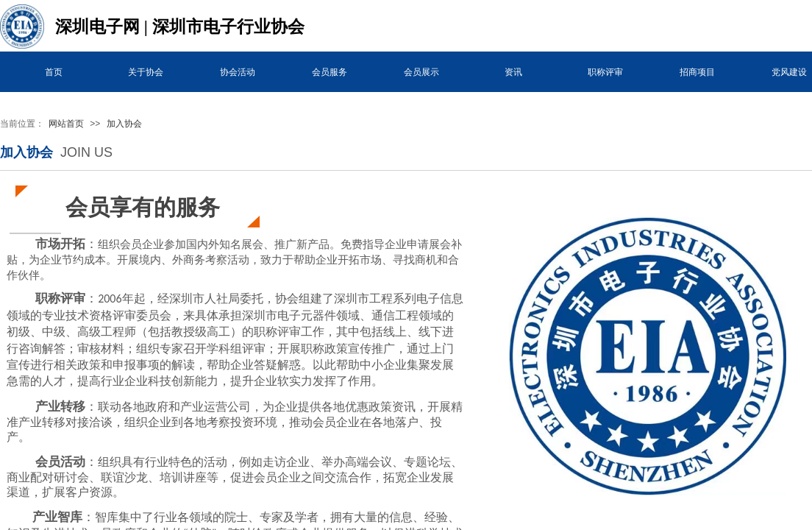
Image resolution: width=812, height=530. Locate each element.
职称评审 (605, 72)
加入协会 (124, 124)
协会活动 (238, 72)
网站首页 (66, 124)
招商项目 (697, 72)
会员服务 (330, 72)
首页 (54, 72)
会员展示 (421, 72)
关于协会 (146, 72)
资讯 (513, 72)
